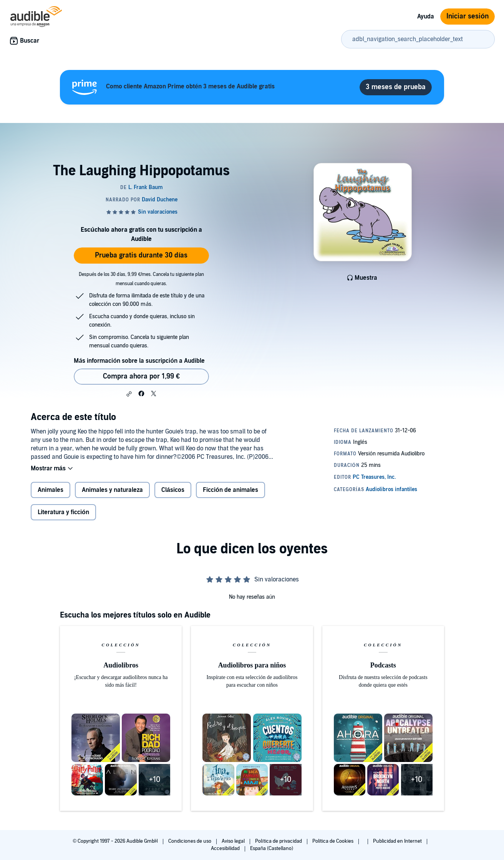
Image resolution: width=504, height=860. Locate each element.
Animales (51, 490)
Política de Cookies (334, 841)
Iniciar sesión (468, 16)
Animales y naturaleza (112, 490)
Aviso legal (234, 841)
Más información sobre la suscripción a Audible (139, 361)
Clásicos (173, 490)
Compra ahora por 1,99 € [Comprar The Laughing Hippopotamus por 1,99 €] (141, 376)
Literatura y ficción (63, 512)
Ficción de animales (230, 490)
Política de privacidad (279, 841)
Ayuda (426, 17)
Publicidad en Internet (398, 841)
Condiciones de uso (190, 841)
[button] (129, 394)
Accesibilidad (226, 848)
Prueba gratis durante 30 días (141, 255)
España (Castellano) (272, 848)
